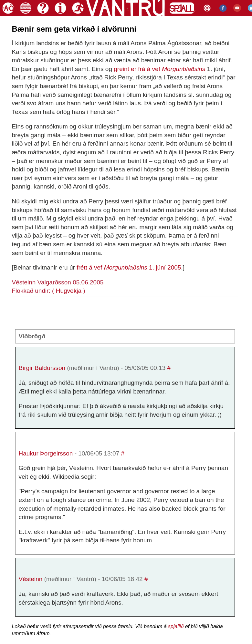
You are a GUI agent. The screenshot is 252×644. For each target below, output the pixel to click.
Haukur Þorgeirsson (46, 453)
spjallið (176, 626)
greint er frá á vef (159, 69)
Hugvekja (69, 291)
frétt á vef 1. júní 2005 (129, 267)
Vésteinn (31, 579)
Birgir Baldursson (42, 368)
